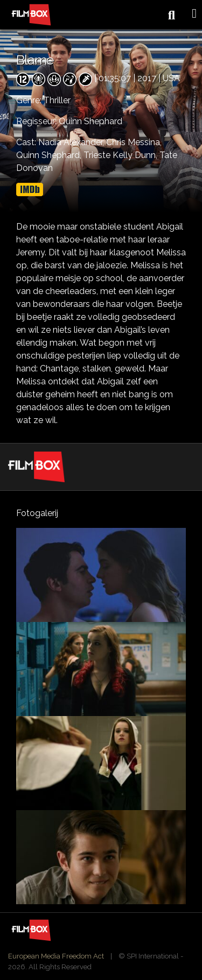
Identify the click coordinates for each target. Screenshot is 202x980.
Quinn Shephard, (50, 155)
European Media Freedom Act (56, 956)
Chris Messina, (134, 142)
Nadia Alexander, (72, 142)
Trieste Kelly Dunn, (121, 155)
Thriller (57, 100)
